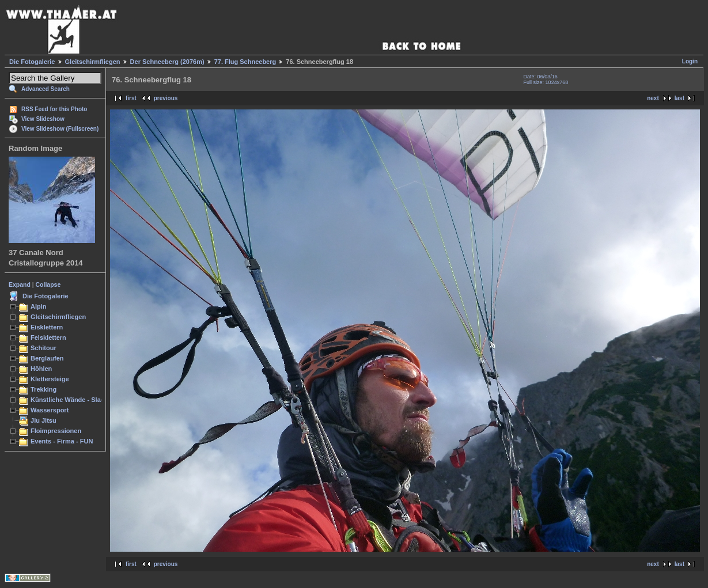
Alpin (39, 306)
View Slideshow (43, 119)
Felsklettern (48, 337)
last (679, 98)
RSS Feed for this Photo (54, 109)
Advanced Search (46, 89)
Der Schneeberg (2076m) (167, 62)
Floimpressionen (56, 431)
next (653, 98)
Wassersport (50, 410)
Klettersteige (50, 379)
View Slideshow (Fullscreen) (60, 129)
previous (166, 98)
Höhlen (41, 369)
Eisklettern (47, 327)
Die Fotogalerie (32, 62)
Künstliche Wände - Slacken (73, 400)
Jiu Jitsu (43, 420)
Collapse (48, 284)
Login (690, 61)
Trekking (43, 389)
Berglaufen (47, 358)
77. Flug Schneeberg (245, 62)
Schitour (43, 348)
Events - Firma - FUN (62, 441)
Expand (20, 284)
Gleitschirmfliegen (93, 62)
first (131, 98)
